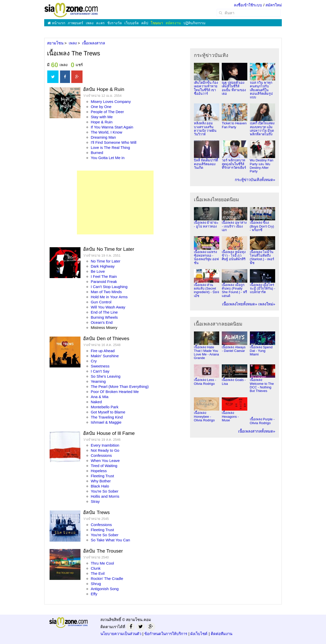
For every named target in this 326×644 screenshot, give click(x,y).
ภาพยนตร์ (75, 23)
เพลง (90, 23)
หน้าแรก (56, 23)
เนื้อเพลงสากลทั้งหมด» (257, 431)
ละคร (100, 23)
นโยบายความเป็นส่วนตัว (121, 634)
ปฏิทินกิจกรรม (194, 23)
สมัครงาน (173, 23)
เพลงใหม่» (267, 304)
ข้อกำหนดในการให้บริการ (166, 634)
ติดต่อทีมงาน (222, 634)
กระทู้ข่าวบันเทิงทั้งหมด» (255, 180)
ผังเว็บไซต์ (199, 634)
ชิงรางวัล (115, 23)
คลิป (145, 23)
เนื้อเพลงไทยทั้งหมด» (240, 304)
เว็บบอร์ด (132, 23)
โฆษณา (157, 23)
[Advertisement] (115, 202)
